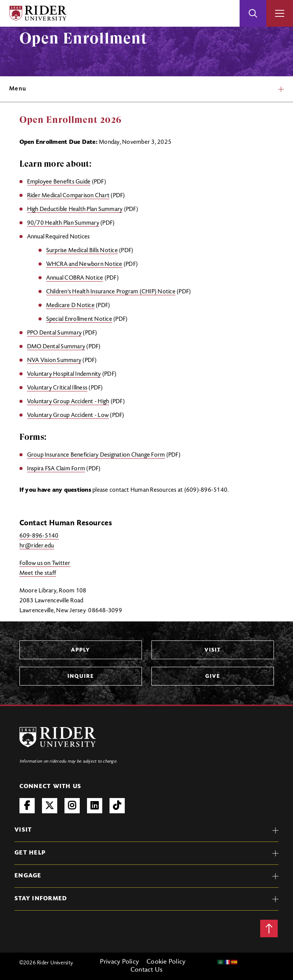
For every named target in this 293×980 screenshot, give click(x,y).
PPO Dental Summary (55, 333)
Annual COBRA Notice (75, 278)
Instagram (72, 806)
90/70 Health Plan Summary (63, 223)
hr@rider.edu (37, 546)
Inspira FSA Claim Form (56, 469)
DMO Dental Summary (56, 347)
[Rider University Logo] (58, 737)
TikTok (117, 806)
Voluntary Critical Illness (57, 388)
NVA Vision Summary (54, 360)
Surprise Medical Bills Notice (82, 251)
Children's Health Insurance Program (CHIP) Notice (111, 292)
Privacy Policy (120, 962)
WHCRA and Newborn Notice (84, 264)
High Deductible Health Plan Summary (75, 209)
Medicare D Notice (70, 306)
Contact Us (147, 970)
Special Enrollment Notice (79, 319)
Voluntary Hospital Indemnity (64, 374)
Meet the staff (38, 573)
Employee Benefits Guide (59, 182)
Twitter (50, 806)
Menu (146, 89)
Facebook (27, 806)
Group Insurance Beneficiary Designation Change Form (96, 455)
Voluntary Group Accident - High (68, 402)
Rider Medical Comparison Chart (68, 196)
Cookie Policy (166, 962)
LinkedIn (95, 806)
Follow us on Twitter (45, 563)
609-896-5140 (39, 536)
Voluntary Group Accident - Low (68, 415)
